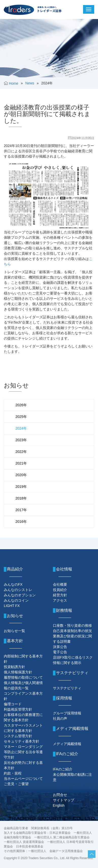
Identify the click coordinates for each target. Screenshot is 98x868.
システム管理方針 (18, 736)
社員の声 (60, 718)
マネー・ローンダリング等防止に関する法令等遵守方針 (23, 752)
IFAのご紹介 (63, 769)
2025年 (21, 417)
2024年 (21, 428)
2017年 (21, 510)
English (59, 805)
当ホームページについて (23, 779)
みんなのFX (13, 584)
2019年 (21, 487)
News (30, 83)
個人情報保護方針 (18, 672)
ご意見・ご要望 (16, 784)
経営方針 (60, 595)
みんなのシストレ (18, 590)
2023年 (21, 440)
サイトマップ (64, 800)
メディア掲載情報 (67, 744)
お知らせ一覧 (14, 631)
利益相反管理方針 (18, 709)
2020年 (21, 475)
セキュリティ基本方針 (22, 741)
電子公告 (60, 652)
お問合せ (60, 795)
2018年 (21, 498)
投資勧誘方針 (14, 667)
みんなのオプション (20, 595)
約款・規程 (13, 773)
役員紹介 (60, 590)
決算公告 (60, 647)
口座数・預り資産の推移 (72, 625)
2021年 (21, 463)
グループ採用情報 (67, 713)
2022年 (21, 452)
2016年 (21, 522)
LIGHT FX (12, 606)
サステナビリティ (67, 688)
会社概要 (60, 584)
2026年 (21, 405)
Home (14, 83)
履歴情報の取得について (23, 677)
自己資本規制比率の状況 (72, 631)
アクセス (60, 600)
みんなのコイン (16, 600)
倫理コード (13, 704)
